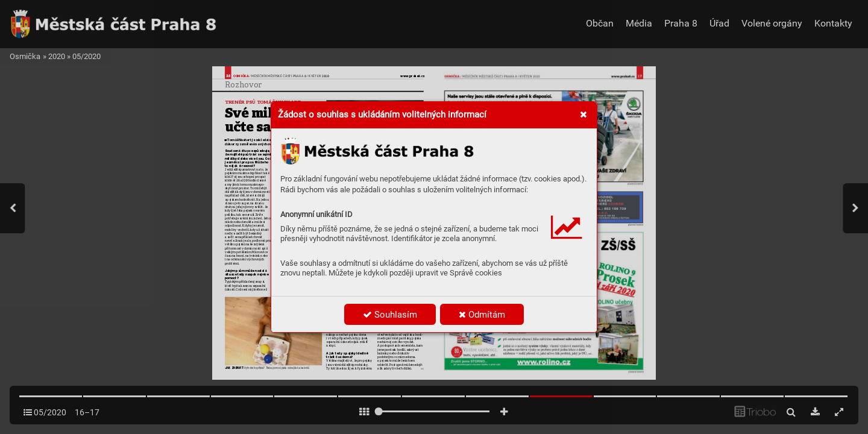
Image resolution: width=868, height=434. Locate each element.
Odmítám (482, 315)
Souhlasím (390, 315)
